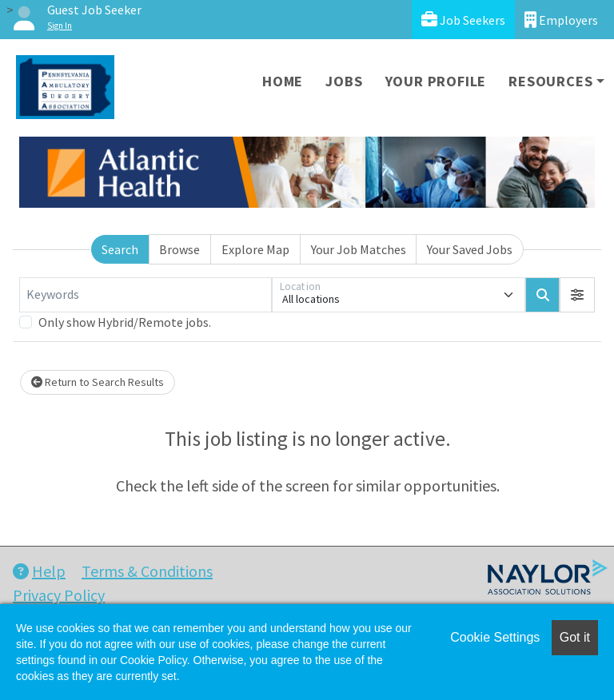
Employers (561, 20)
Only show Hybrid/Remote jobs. (125, 322)
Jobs (344, 81)
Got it (575, 637)
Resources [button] (550, 81)
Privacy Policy (59, 595)
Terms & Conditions (147, 571)
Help (39, 571)
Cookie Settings (495, 637)
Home (283, 81)
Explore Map (255, 249)
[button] (577, 295)
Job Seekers (463, 20)
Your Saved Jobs (470, 249)
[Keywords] (146, 295)
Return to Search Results (98, 382)
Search (120, 249)
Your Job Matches (359, 249)
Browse (179, 249)
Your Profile (436, 81)
